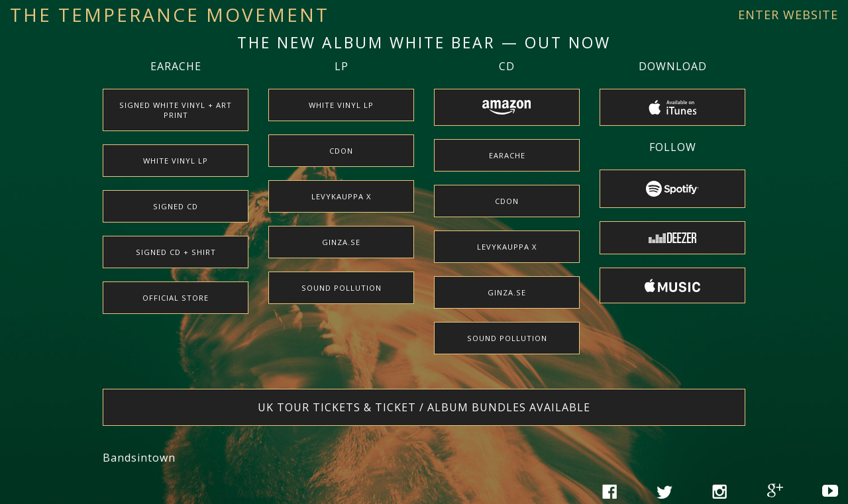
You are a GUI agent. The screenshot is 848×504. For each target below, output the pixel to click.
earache (507, 155)
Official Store (176, 298)
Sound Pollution (342, 288)
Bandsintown (139, 458)
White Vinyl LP (176, 161)
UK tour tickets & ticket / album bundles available (424, 407)
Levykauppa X (341, 196)
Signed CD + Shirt (176, 252)
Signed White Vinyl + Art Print (176, 110)
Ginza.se (341, 242)
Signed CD (176, 206)
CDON (341, 151)
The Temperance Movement (170, 15)
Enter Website (788, 15)
